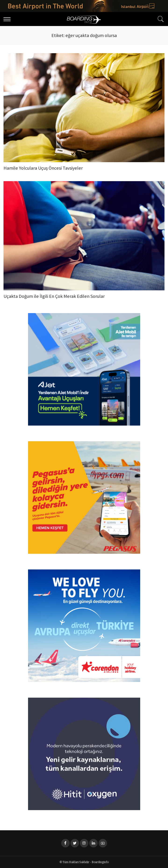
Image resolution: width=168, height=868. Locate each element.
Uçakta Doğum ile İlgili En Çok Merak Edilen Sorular (54, 297)
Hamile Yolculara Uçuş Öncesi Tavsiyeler (43, 169)
